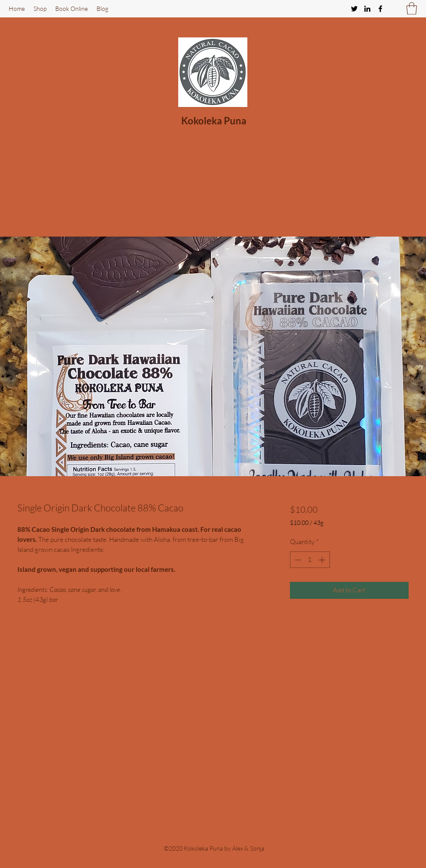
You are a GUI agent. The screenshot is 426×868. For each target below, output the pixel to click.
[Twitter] (354, 9)
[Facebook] (380, 9)
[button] (412, 8)
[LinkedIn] (367, 9)
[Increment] (323, 560)
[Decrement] (297, 560)
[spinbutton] (310, 560)
